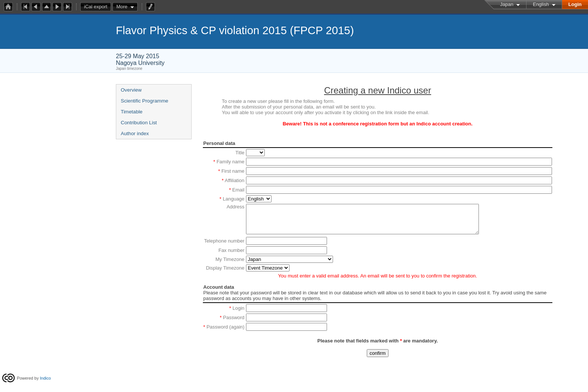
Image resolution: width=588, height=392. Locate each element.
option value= (268, 274)
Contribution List (139, 123)
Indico (45, 378)
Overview (131, 90)
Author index (135, 133)
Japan (507, 4)
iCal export (97, 7)
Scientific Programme (145, 101)
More (122, 7)
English (541, 4)
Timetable (132, 112)
